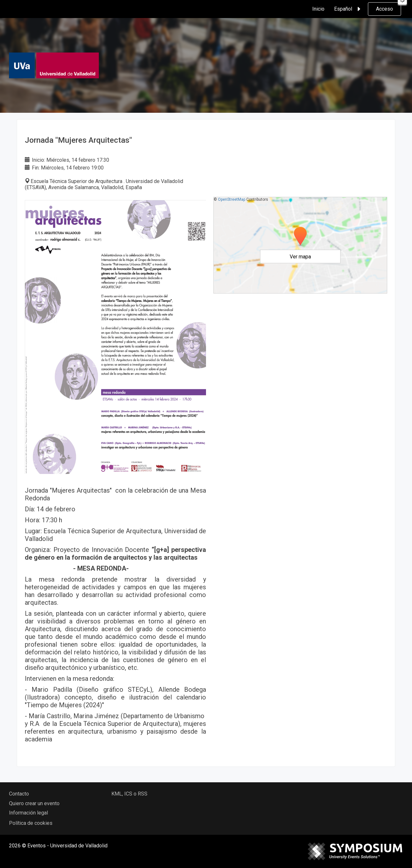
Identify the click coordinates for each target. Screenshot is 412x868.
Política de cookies (31, 823)
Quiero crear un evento (34, 803)
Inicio (318, 9)
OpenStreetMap (232, 199)
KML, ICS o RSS (129, 794)
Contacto (19, 794)
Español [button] (348, 9)
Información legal (28, 813)
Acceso (384, 9)
